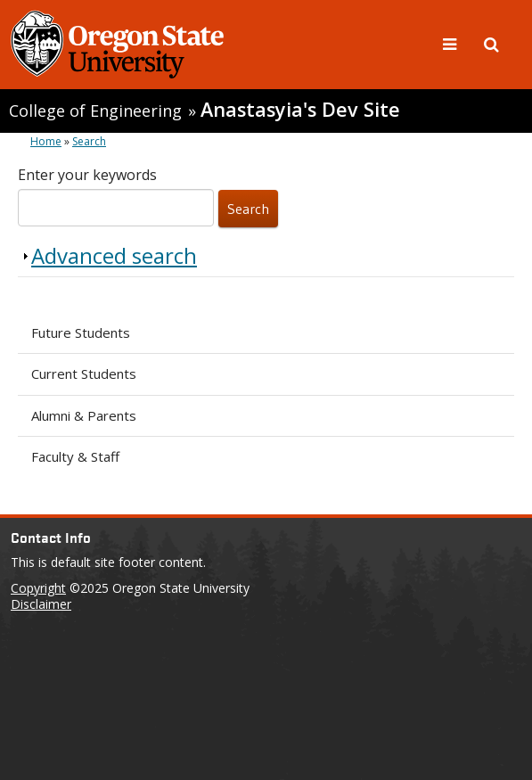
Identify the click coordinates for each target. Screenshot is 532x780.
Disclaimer (41, 604)
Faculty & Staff (75, 456)
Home (46, 141)
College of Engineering (95, 111)
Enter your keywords (87, 175)
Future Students (81, 333)
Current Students (84, 374)
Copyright (38, 588)
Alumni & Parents (84, 415)
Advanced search (114, 255)
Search (89, 141)
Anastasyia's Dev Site (300, 109)
